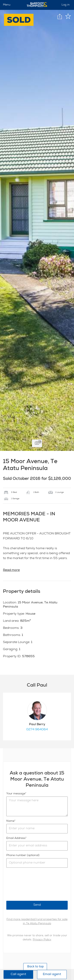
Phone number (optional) (23, 855)
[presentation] (36, 884)
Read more (11, 570)
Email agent (52, 974)
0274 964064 (37, 730)
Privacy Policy (42, 940)
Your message (16, 794)
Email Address (16, 838)
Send (37, 905)
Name (10, 821)
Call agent (18, 974)
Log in (66, 5)
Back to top (35, 967)
